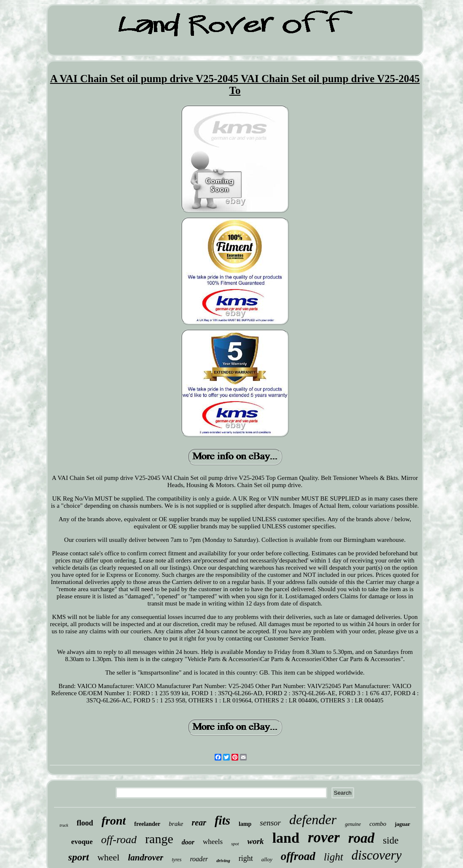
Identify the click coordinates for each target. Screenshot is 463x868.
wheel (109, 857)
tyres (176, 860)
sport (79, 857)
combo (378, 824)
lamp (245, 824)
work (256, 841)
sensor (270, 823)
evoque (82, 842)
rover (324, 837)
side (391, 840)
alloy (267, 859)
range (159, 839)
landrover (145, 857)
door (188, 842)
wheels (213, 842)
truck (64, 825)
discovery (377, 855)
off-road (119, 840)
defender (313, 820)
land (286, 838)
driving (223, 860)
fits (222, 820)
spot (235, 844)
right (246, 858)
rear (199, 822)
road (361, 838)
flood (85, 823)
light (334, 857)
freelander (147, 824)
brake (176, 824)
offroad (298, 856)
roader (199, 859)
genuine (353, 824)
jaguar (402, 824)
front (114, 821)
